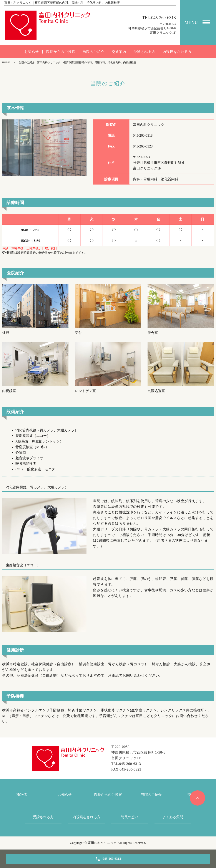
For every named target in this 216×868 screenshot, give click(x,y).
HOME (6, 62)
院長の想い (130, 817)
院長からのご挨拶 (61, 52)
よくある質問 (173, 817)
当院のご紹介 (94, 52)
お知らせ (32, 52)
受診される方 (144, 52)
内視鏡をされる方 (177, 52)
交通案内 (119, 52)
